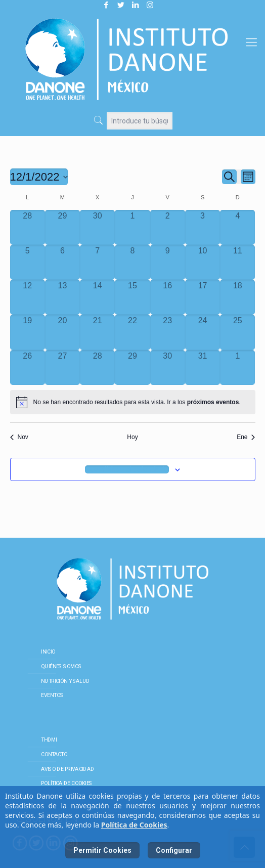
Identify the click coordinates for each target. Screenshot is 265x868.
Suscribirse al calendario (127, 469)
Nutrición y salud (65, 681)
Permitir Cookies (102, 850)
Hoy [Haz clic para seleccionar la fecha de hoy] (132, 437)
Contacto (54, 754)
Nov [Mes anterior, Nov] (19, 437)
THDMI (49, 740)
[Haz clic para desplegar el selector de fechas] (39, 177)
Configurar (174, 850)
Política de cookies (67, 784)
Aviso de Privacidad (68, 769)
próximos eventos (213, 402)
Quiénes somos (61, 666)
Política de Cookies (134, 825)
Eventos (52, 696)
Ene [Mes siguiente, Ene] (246, 437)
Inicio (48, 652)
